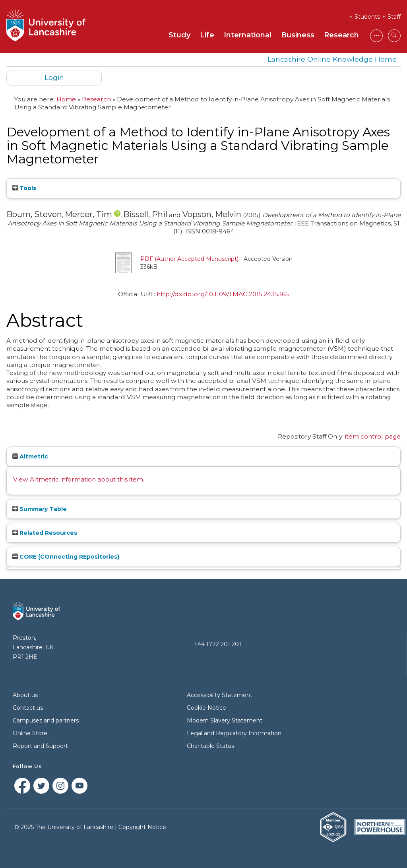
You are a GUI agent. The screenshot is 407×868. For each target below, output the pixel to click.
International (248, 35)
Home (66, 99)
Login (54, 77)
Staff (394, 17)
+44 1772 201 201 (218, 644)
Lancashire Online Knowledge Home (332, 59)
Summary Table (40, 509)
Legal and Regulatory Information (234, 733)
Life (207, 35)
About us (25, 695)
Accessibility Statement (220, 695)
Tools (24, 188)
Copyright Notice (142, 827)
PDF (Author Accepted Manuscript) (189, 259)
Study (179, 35)
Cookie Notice (206, 708)
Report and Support (40, 746)
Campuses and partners (46, 720)
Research (341, 35)
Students (367, 17)
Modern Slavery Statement (225, 720)
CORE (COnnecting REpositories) (66, 557)
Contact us (28, 708)
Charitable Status (210, 746)
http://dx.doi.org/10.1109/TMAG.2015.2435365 (223, 294)
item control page (373, 436)
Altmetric (30, 456)
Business (298, 35)
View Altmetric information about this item (78, 479)
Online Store (30, 733)
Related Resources (45, 533)
